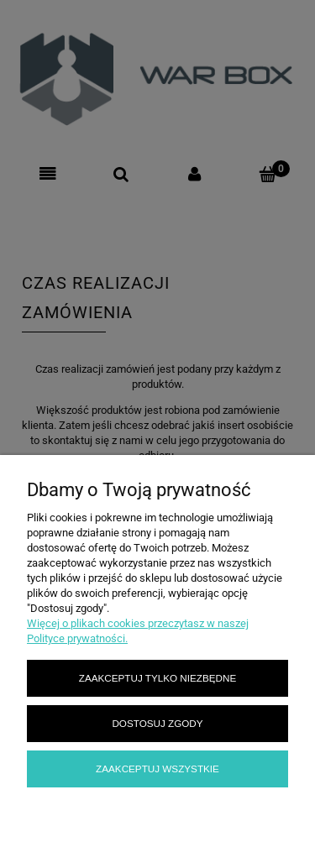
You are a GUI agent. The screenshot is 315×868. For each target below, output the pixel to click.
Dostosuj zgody (157, 723)
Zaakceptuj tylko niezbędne (157, 678)
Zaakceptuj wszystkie (157, 769)
